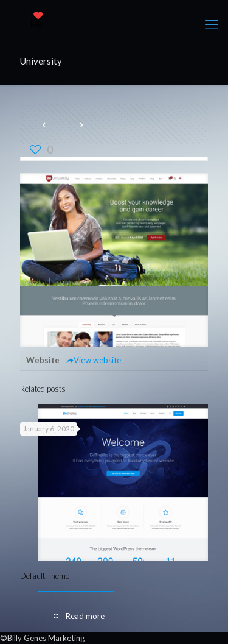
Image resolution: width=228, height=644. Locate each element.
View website (93, 360)
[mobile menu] (212, 24)
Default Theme (45, 576)
